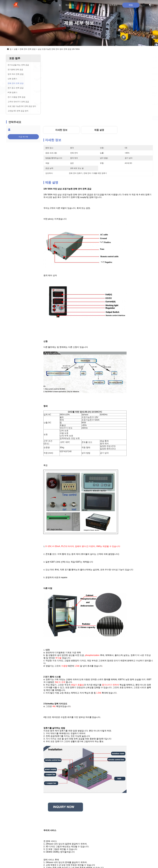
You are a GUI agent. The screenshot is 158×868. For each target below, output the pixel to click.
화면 (92, 5)
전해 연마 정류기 (127, 848)
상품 (84, 5)
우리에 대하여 (71, 5)
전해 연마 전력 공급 (28, 49)
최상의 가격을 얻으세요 (122, 118)
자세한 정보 (61, 130)
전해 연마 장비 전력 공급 (101, 848)
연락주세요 (112, 5)
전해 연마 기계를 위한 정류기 (70, 848)
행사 (101, 5)
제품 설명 (99, 130)
